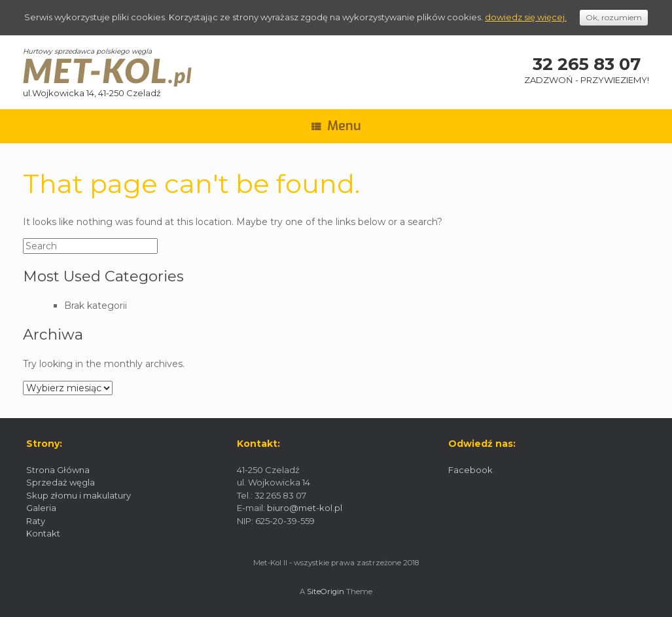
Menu (336, 126)
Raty (36, 521)
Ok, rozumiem (614, 17)
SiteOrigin (326, 591)
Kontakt (43, 533)
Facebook (470, 470)
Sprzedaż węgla (61, 482)
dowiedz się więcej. (526, 17)
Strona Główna (58, 470)
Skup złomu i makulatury (79, 495)
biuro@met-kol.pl (305, 508)
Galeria (41, 508)
